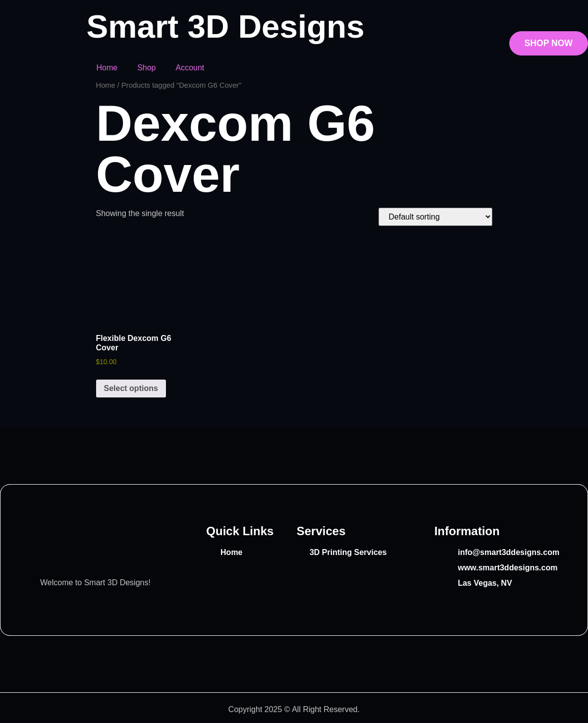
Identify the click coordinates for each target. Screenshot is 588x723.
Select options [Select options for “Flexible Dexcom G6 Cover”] (131, 388)
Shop (146, 68)
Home (107, 68)
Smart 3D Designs (225, 27)
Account (190, 68)
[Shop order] (435, 217)
